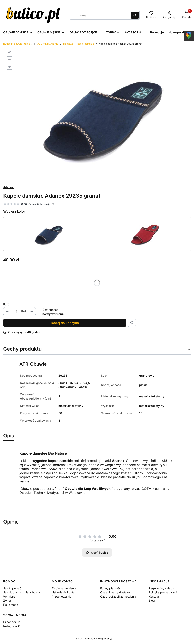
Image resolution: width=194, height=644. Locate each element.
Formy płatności (111, 588)
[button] (135, 15)
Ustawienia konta (63, 592)
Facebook (10, 622)
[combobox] (99, 15)
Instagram (10, 626)
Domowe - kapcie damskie (79, 44)
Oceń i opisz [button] (97, 552)
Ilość (6, 304)
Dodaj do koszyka (65, 323)
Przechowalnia (61, 596)
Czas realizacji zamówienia (118, 596)
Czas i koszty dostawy (115, 592)
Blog (152, 601)
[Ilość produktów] (16, 312)
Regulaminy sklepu (161, 588)
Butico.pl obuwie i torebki (18, 44)
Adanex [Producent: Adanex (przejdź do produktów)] (8, 187)
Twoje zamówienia (64, 588)
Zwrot (7, 601)
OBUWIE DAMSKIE (48, 44)
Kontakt (154, 596)
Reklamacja (11, 605)
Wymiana (9, 596)
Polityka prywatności (163, 592)
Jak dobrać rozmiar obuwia (22, 592)
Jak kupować (12, 588)
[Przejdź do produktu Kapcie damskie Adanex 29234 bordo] (145, 234)
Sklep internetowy (92, 639)
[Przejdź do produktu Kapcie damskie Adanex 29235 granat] (49, 234)
